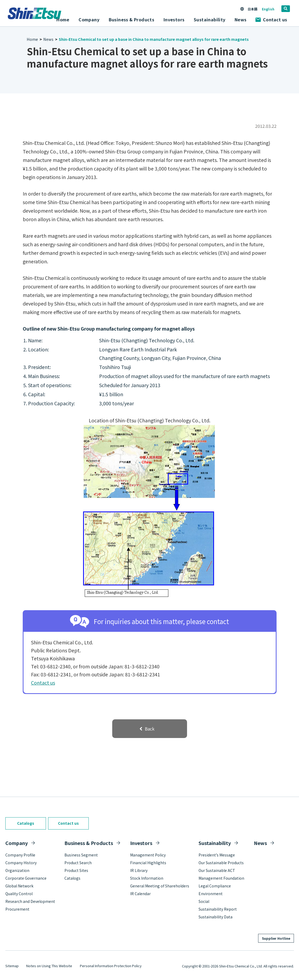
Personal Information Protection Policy (111, 966)
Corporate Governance (26, 878)
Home (63, 19)
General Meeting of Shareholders (160, 886)
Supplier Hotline (276, 938)
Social (204, 901)
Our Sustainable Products (221, 863)
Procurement (17, 909)
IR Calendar (140, 894)
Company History (21, 863)
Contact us (271, 19)
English (268, 9)
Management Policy (148, 855)
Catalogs (26, 823)
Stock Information (147, 878)
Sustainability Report (218, 909)
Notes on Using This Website (49, 966)
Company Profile (20, 855)
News (241, 19)
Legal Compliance (215, 886)
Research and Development (30, 901)
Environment (211, 894)
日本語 (252, 9)
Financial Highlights (148, 863)
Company (17, 843)
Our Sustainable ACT (217, 870)
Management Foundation (221, 878)
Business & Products (89, 843)
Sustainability (215, 843)
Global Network (19, 886)
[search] (286, 9)
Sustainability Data (215, 917)
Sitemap (12, 966)
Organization (17, 870)
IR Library (139, 870)
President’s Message (217, 855)
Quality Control (19, 894)
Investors (141, 843)
